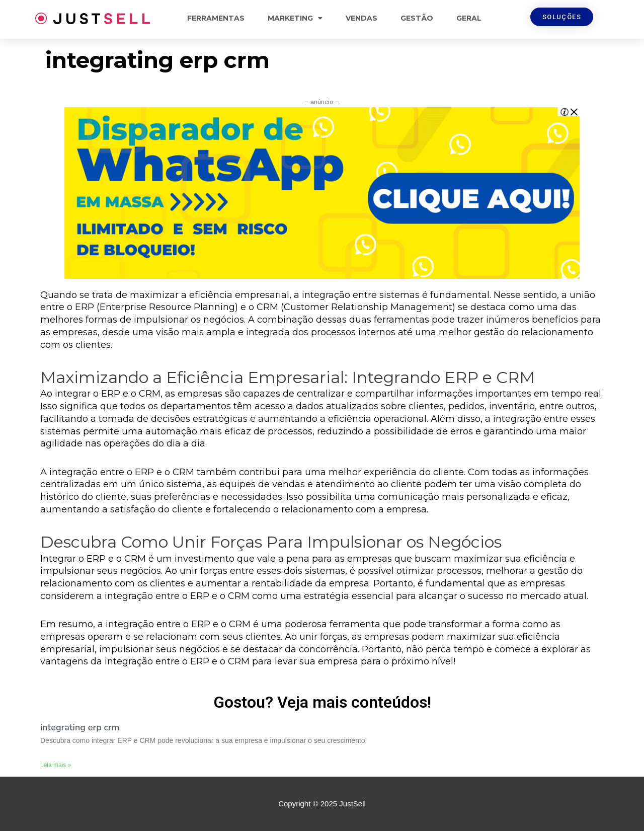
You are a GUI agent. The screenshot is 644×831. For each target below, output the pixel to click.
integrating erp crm (80, 727)
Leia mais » (56, 765)
